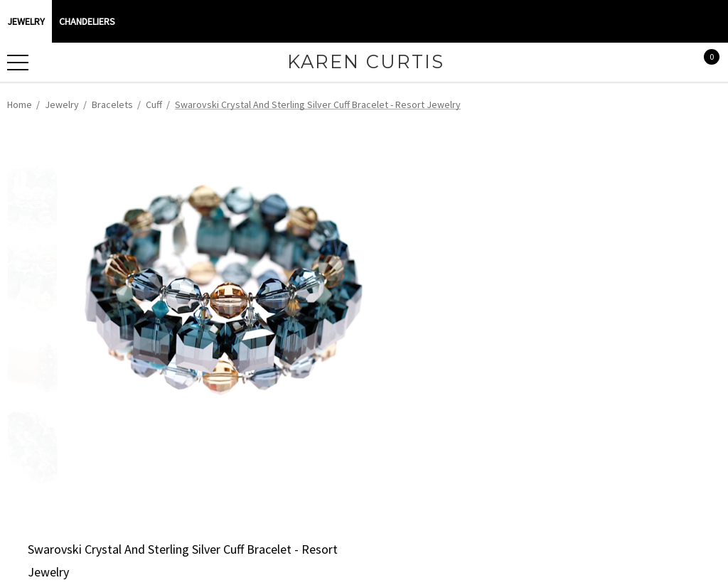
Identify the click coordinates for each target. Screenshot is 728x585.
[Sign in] (675, 62)
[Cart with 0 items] (703, 62)
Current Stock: (420, 248)
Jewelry (26, 21)
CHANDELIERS (87, 21)
